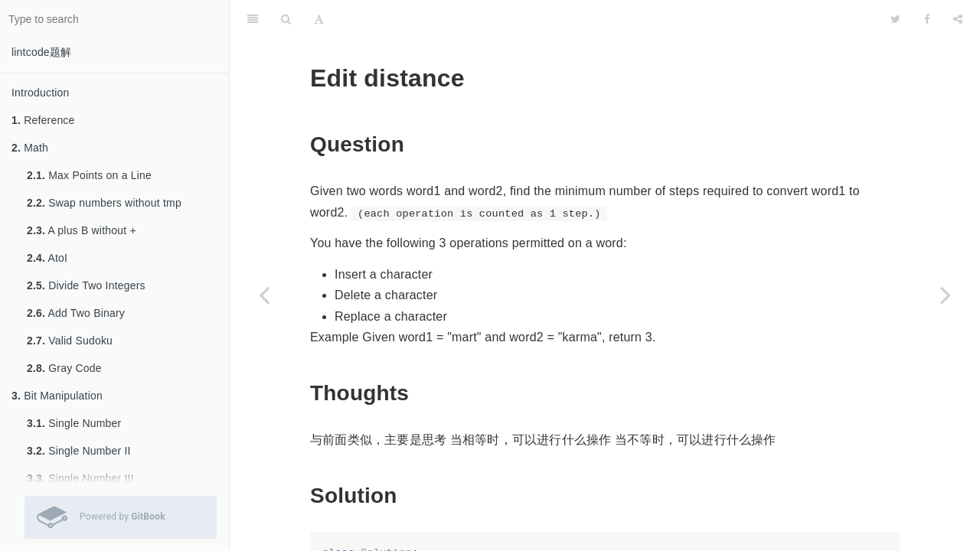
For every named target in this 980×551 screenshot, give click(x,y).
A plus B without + (82, 230)
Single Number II (79, 451)
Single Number (74, 423)
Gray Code (64, 368)
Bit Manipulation (57, 396)
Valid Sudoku (70, 341)
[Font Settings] (319, 19)
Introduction (41, 93)
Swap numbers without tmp (104, 203)
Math (30, 148)
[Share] (958, 19)
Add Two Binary (76, 313)
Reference (43, 120)
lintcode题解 (41, 52)
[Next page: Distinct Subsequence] (946, 295)
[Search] (286, 19)
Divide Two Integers (86, 285)
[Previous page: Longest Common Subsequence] (264, 295)
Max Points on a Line (89, 175)
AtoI (47, 258)
